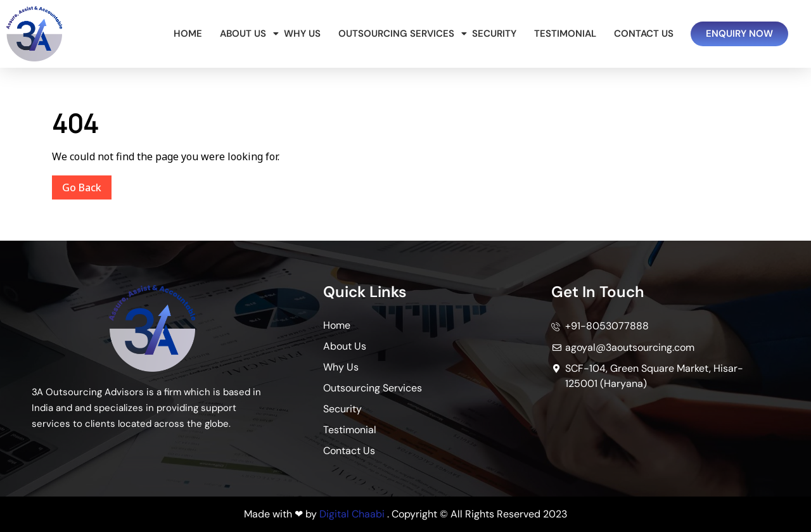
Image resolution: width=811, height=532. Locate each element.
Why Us (302, 34)
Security (494, 34)
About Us (245, 34)
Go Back (87, 185)
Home (188, 34)
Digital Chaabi (352, 514)
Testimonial (565, 34)
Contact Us (644, 34)
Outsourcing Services (399, 34)
